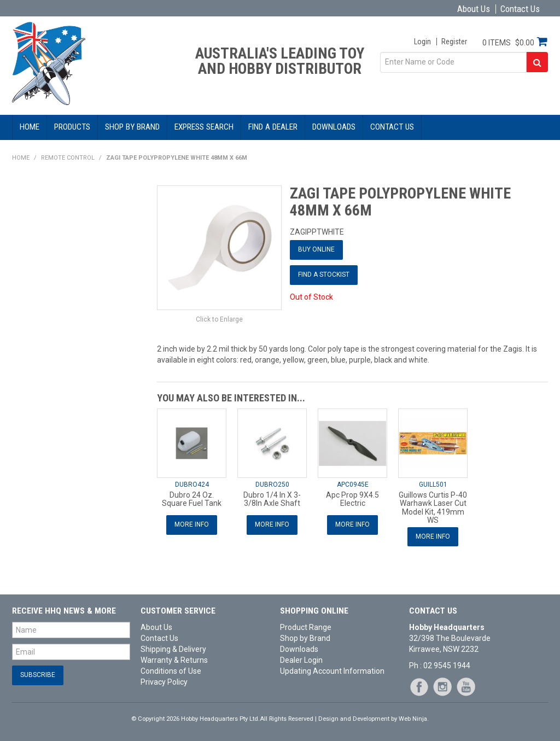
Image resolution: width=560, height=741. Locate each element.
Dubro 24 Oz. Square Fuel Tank (192, 499)
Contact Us (520, 9)
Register (454, 42)
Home (30, 127)
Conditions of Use (171, 671)
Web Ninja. (414, 719)
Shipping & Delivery (173, 649)
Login (422, 42)
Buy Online (316, 249)
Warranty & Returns (174, 660)
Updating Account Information (332, 671)
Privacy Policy (164, 682)
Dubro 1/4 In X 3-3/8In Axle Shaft (272, 499)
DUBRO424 (192, 485)
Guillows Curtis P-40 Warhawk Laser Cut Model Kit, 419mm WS (433, 507)
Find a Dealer (273, 127)
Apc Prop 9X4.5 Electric (352, 499)
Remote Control (68, 158)
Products (72, 127)
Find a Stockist (324, 275)
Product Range (306, 627)
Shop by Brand (132, 127)
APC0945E (353, 485)
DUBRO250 (272, 485)
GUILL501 (433, 485)
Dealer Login (301, 660)
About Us (474, 9)
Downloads (334, 127)
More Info (192, 524)
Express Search (204, 127)
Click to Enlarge (219, 319)
